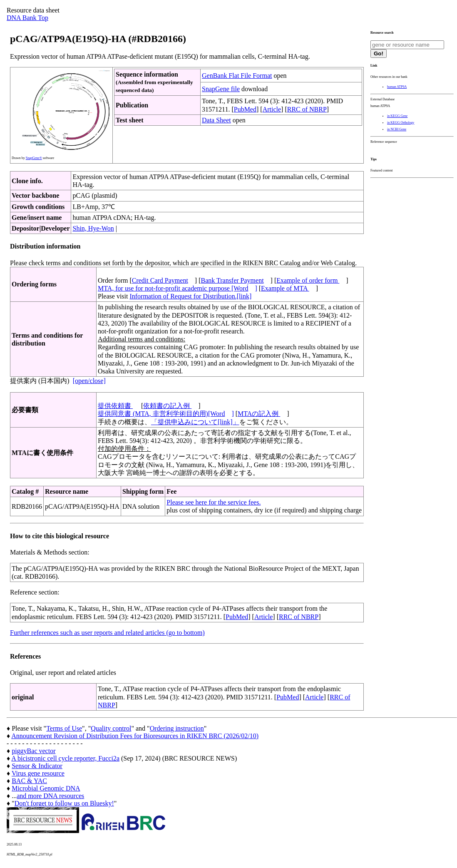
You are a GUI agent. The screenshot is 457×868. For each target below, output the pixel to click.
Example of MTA (285, 288)
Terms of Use (64, 728)
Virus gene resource (38, 773)
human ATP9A (397, 87)
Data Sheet (216, 120)
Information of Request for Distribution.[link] (190, 296)
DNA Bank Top (27, 18)
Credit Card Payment (160, 280)
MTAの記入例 (259, 414)
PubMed (245, 109)
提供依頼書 (115, 406)
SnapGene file (221, 89)
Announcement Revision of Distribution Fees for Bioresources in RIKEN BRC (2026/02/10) (135, 736)
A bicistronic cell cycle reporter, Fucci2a (65, 758)
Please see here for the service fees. (214, 502)
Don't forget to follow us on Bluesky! (64, 803)
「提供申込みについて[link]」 (195, 422)
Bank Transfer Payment (232, 280)
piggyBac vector (34, 751)
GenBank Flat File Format (237, 76)
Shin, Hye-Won (93, 228)
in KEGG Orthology (401, 123)
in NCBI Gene (397, 129)
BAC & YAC (29, 781)
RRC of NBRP (307, 109)
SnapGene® (34, 158)
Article (272, 109)
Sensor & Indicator (37, 766)
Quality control (111, 728)
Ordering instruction (177, 728)
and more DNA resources (50, 796)
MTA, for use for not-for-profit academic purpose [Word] (178, 288)
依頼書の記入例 (167, 406)
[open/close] (89, 381)
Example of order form (308, 280)
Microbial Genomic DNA (46, 788)
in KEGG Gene (397, 116)
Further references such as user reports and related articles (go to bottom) (107, 633)
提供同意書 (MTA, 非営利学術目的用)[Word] (166, 414)
